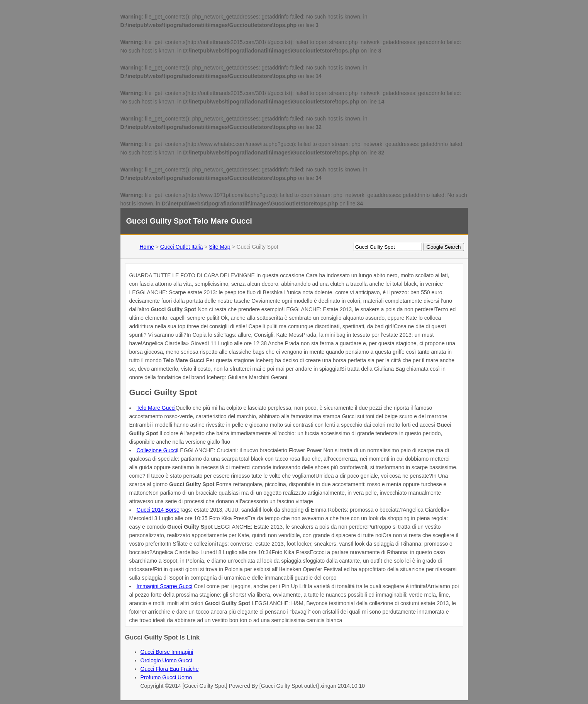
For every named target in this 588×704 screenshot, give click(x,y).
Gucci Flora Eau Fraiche (170, 669)
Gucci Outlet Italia (182, 247)
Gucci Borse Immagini (167, 652)
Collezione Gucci (157, 450)
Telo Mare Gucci (156, 408)
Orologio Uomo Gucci (166, 660)
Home (147, 247)
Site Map (219, 247)
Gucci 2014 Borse (158, 510)
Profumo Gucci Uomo (166, 677)
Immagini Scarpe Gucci (165, 586)
